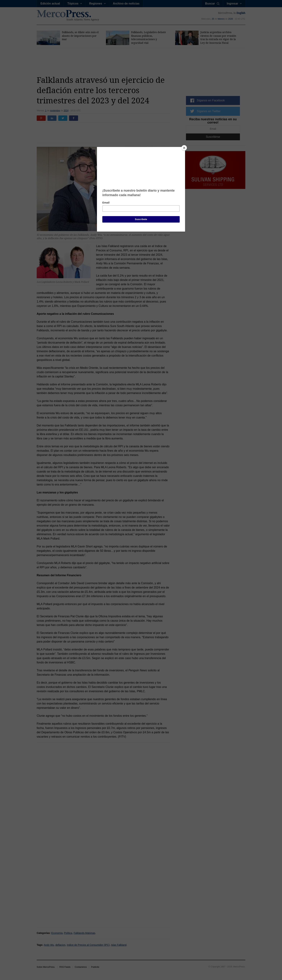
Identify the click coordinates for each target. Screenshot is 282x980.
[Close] (184, 148)
